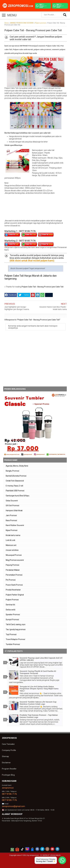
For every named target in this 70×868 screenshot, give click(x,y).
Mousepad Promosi (14, 555)
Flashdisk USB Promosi (15, 491)
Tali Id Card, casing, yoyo (16, 624)
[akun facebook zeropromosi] (37, 849)
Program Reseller (9, 769)
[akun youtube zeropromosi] (52, 849)
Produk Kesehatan (13, 590)
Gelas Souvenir (12, 501)
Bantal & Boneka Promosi (16, 476)
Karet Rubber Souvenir (15, 525)
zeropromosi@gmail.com (13, 806)
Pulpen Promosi (12, 600)
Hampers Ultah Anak (14, 511)
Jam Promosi (11, 515)
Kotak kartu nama (13, 535)
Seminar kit (10, 605)
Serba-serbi (11, 610)
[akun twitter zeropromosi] (42, 849)
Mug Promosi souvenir (15, 560)
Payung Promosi (12, 565)
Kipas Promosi (12, 530)
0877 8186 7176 (9, 794)
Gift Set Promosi (12, 506)
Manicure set (11, 545)
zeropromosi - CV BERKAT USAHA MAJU (45, 855)
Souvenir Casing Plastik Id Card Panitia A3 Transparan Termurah (38, 672)
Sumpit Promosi (12, 620)
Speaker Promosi (13, 615)
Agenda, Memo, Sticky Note (17, 466)
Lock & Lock (10, 540)
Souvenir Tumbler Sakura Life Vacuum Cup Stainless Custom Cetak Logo (38, 703)
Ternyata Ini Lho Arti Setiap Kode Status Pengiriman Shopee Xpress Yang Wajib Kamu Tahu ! (39, 689)
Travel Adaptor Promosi (15, 639)
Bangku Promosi (12, 471)
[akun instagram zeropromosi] (47, 849)
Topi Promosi (11, 634)
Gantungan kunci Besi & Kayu (17, 496)
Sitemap (5, 756)
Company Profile (9, 750)
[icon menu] (4, 15)
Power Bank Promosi (14, 585)
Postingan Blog (8, 775)
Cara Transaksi (8, 744)
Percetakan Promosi (14, 575)
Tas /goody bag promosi (16, 629)
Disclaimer (6, 763)
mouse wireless (12, 550)
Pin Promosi (11, 580)
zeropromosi (8, 788)
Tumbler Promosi (13, 644)
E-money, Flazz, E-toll (14, 486)
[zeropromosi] (19, 6)
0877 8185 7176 (9, 800)
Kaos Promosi (11, 520)
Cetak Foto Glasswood (15, 481)
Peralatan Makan (13, 570)
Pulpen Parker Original (15, 595)
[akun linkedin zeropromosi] (57, 849)
